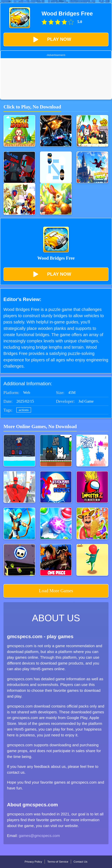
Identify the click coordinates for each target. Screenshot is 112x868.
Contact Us (80, 862)
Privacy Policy (33, 862)
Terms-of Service (58, 862)
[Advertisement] (56, 79)
